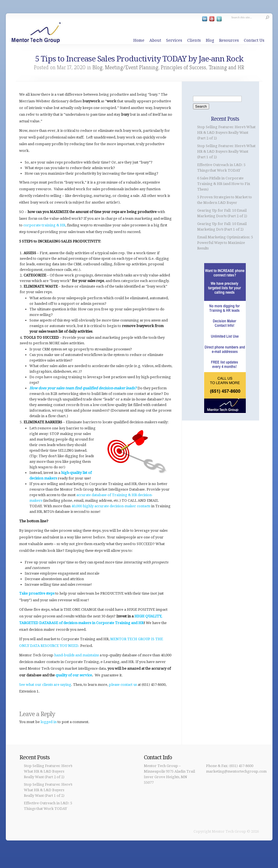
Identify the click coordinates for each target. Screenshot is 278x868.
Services (174, 40)
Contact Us (254, 40)
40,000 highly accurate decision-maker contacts (111, 506)
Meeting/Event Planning (132, 67)
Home (139, 40)
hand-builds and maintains (77, 655)
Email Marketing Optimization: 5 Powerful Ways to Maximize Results (225, 243)
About (155, 40)
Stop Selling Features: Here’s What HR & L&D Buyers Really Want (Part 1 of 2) (226, 151)
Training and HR (226, 67)
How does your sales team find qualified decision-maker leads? (83, 388)
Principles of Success (183, 67)
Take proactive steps (37, 593)
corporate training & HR (44, 225)
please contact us (123, 685)
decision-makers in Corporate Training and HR (103, 623)
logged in (49, 722)
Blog (210, 40)
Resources (229, 40)
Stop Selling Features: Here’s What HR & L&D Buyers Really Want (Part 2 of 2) (226, 133)
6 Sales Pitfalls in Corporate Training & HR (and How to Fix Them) (224, 184)
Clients (194, 40)
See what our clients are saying (45, 685)
